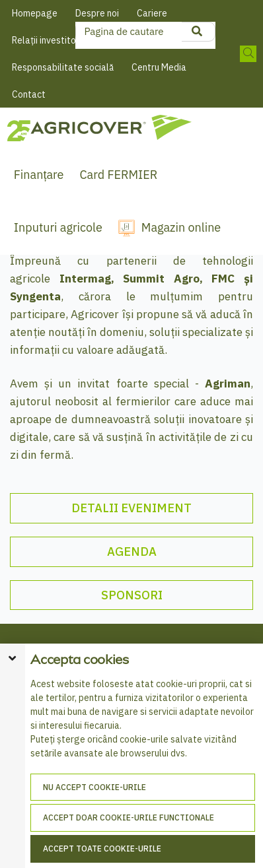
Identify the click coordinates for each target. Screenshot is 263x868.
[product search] (197, 32)
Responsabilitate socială (63, 67)
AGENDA (132, 551)
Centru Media (159, 67)
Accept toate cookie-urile (102, 849)
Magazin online (181, 227)
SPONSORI (132, 595)
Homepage (35, 13)
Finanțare (39, 175)
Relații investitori (47, 40)
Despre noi (97, 13)
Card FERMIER (118, 175)
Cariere (152, 13)
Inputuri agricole (58, 227)
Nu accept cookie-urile (94, 787)
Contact (29, 94)
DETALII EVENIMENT (131, 508)
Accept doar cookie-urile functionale (129, 818)
